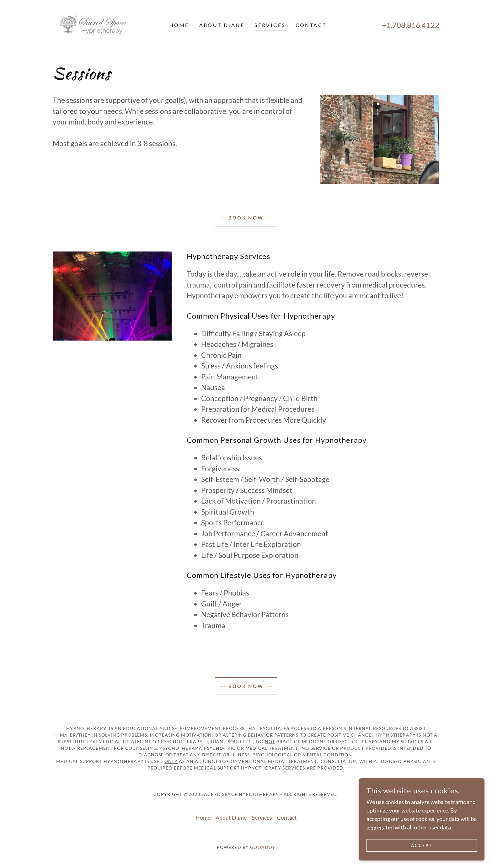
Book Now (246, 218)
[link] (95, 24)
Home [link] (179, 25)
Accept (422, 846)
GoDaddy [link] (263, 847)
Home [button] (203, 818)
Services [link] (270, 25)
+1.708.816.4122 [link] (411, 25)
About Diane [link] (222, 25)
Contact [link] (311, 25)
